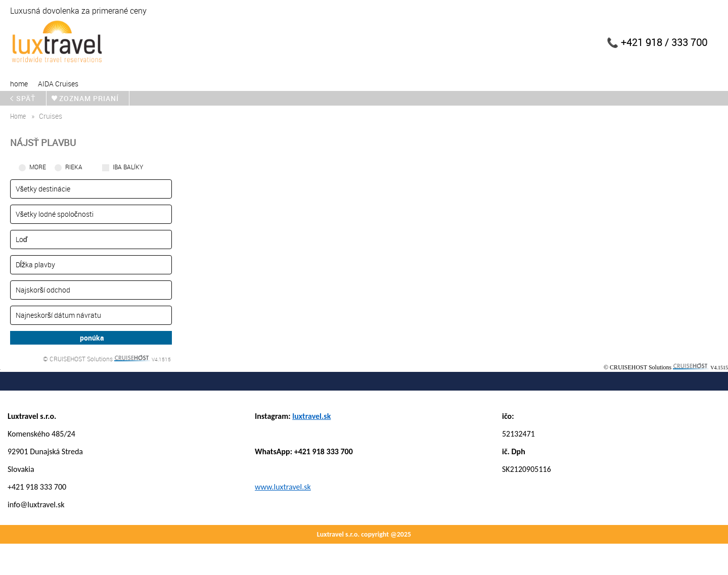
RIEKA (74, 167)
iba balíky (128, 167)
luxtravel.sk (311, 416)
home (19, 84)
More (38, 167)
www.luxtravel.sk (283, 487)
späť (26, 98)
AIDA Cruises (58, 84)
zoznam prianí (89, 98)
